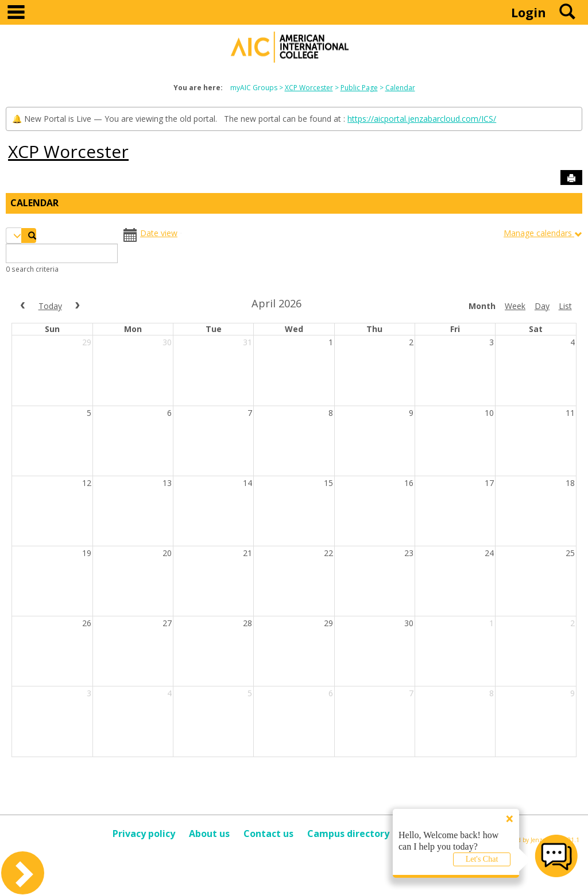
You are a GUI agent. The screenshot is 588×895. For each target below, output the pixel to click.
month (482, 306)
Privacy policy (144, 834)
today (50, 306)
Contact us (268, 834)
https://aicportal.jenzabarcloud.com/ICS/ (422, 119)
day (542, 306)
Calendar (400, 88)
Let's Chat (482, 859)
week (515, 306)
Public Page (359, 88)
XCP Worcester (309, 88)
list (565, 306)
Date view (159, 233)
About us (209, 834)
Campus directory (348, 834)
